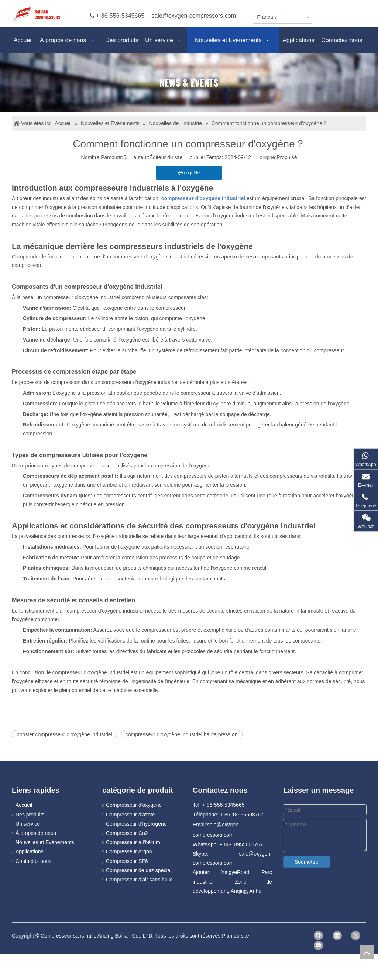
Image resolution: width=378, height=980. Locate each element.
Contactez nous (33, 861)
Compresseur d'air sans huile (139, 880)
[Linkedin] (337, 936)
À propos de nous (36, 833)
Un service (28, 824)
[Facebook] (318, 936)
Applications (30, 851)
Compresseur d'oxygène (134, 805)
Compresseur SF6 (127, 861)
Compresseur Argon (129, 851)
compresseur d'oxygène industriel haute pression (182, 734)
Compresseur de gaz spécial (139, 870)
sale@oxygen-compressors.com (194, 16)
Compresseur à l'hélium (133, 842)
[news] (189, 83)
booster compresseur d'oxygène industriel (64, 734)
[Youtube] (318, 945)
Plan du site (235, 936)
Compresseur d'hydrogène (136, 824)
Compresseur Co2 (127, 833)
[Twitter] (356, 936)
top (367, 952)
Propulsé (287, 157)
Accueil (24, 805)
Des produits (30, 815)
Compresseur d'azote (130, 815)
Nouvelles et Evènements (45, 842)
